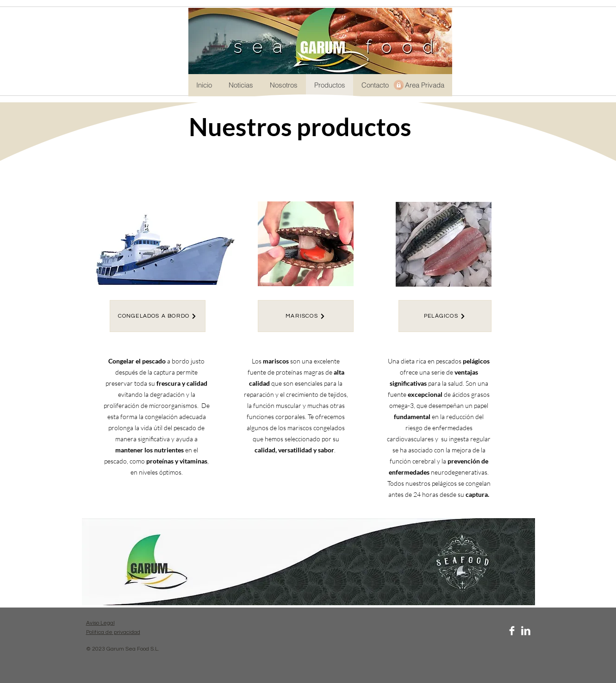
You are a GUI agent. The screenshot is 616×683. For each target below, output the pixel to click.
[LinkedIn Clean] (526, 631)
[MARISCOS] (306, 316)
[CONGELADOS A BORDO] (158, 316)
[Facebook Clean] (512, 631)
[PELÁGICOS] (445, 316)
